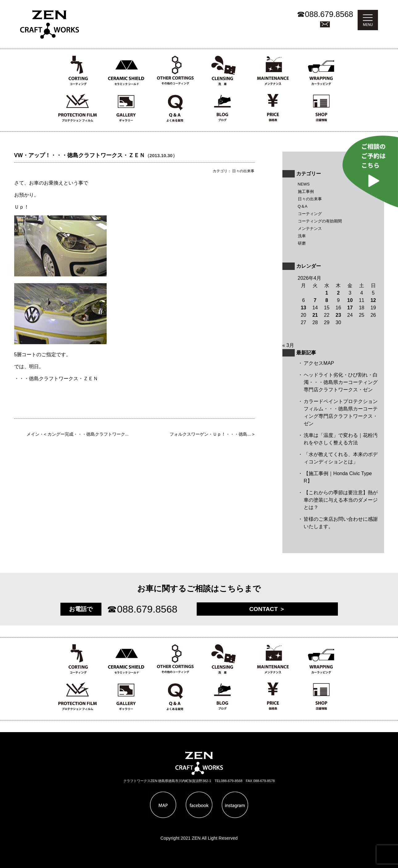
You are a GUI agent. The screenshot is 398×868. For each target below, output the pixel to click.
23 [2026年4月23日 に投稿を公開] (339, 315)
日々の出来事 (310, 199)
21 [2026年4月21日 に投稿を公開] (315, 315)
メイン (33, 434)
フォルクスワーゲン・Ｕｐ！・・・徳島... (210, 434)
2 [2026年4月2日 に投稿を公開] (338, 293)
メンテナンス (310, 228)
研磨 (302, 243)
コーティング (310, 214)
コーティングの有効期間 (320, 221)
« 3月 (288, 345)
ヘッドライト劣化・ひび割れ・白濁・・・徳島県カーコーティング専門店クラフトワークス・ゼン (341, 382)
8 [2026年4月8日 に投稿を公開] (327, 300)
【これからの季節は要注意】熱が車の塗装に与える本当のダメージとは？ (341, 500)
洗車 (302, 236)
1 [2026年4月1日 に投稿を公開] (327, 293)
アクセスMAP (319, 363)
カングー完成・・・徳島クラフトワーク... (88, 434)
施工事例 (306, 192)
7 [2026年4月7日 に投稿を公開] (315, 300)
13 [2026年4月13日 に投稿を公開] (303, 308)
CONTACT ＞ (267, 609)
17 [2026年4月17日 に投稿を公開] (350, 308)
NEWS (304, 184)
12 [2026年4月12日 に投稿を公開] (373, 300)
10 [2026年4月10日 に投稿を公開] (350, 300)
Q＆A (303, 206)
